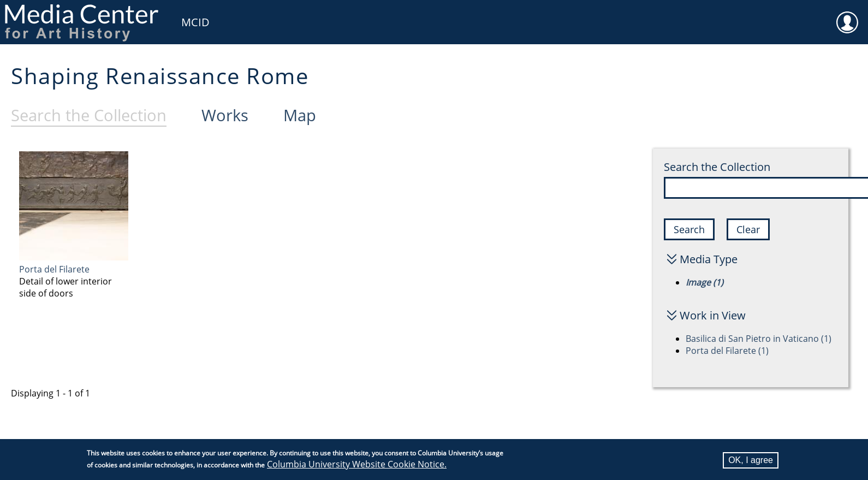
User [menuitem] (847, 15)
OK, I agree (751, 461)
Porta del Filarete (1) (727, 351)
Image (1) (704, 282)
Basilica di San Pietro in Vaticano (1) (759, 339)
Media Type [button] (709, 259)
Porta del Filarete (54, 269)
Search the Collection (717, 167)
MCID (195, 22)
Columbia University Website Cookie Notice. (357, 465)
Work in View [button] (713, 315)
